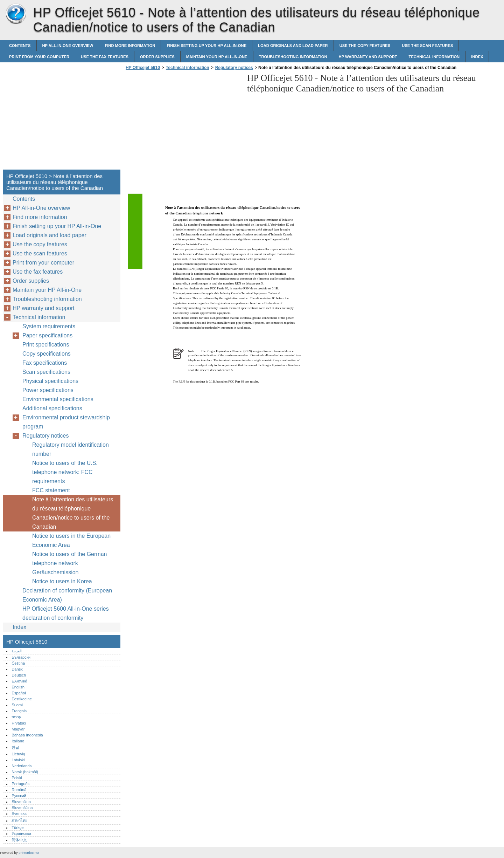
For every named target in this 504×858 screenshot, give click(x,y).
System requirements (49, 326)
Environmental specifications (58, 399)
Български (21, 657)
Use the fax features (105, 57)
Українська (21, 833)
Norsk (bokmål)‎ (25, 772)
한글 (15, 747)
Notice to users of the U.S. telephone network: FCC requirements (65, 472)
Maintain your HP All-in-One (217, 57)
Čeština (18, 663)
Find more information (130, 46)
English (18, 687)
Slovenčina (21, 802)
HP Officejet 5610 (16, 14)
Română (19, 790)
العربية (17, 651)
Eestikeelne (22, 699)
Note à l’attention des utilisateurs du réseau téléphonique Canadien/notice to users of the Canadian (73, 513)
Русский (19, 796)
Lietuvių (18, 754)
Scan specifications (46, 372)
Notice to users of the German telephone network (69, 559)
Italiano (18, 741)
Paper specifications (47, 335)
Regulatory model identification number (71, 449)
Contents (20, 46)
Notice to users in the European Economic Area (71, 540)
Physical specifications (50, 381)
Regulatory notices (234, 68)
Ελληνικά (19, 681)
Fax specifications (45, 363)
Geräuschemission (55, 572)
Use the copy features (365, 46)
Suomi (17, 705)
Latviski (18, 760)
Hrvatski (19, 723)
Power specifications (48, 390)
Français (19, 711)
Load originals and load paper (293, 46)
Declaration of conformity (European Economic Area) (67, 595)
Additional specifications (52, 408)
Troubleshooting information (293, 57)
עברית (16, 717)
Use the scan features (427, 46)
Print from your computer (39, 57)
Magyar (18, 729)
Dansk (17, 669)
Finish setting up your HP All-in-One (206, 46)
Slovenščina (22, 808)
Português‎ (20, 784)
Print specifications (46, 345)
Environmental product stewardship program (66, 422)
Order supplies (157, 57)
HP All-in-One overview (68, 46)
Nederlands (22, 766)
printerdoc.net (29, 853)
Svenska (19, 814)
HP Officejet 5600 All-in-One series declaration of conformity (66, 613)
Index (477, 57)
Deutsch (19, 675)
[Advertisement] (183, 122)
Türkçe (17, 828)
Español (19, 693)
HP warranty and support (368, 57)
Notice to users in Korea (62, 581)
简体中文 (19, 840)
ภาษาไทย (20, 821)
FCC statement (51, 490)
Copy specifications (47, 354)
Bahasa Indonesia (27, 735)
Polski (17, 778)
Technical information (434, 57)
